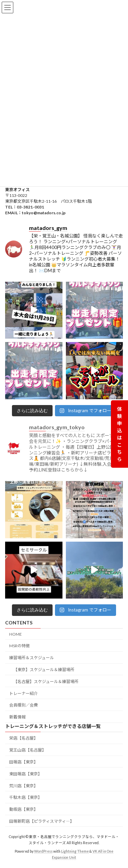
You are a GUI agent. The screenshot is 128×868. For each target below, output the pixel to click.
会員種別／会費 (24, 705)
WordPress (43, 851)
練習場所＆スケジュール (32, 658)
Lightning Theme (75, 851)
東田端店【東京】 (26, 774)
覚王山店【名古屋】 (28, 750)
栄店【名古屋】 (24, 738)
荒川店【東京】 (24, 785)
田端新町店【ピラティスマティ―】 (42, 821)
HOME (16, 634)
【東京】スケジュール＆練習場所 (44, 670)
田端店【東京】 (24, 762)
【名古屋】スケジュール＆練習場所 (46, 681)
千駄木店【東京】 (26, 797)
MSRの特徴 (19, 646)
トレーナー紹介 (24, 693)
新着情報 (17, 717)
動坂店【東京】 (24, 809)
